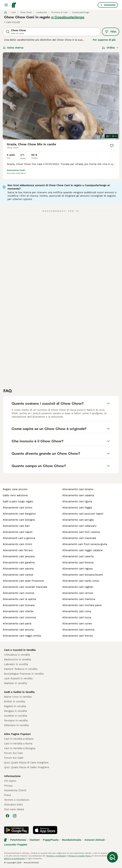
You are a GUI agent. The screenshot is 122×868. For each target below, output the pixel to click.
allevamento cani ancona (18, 630)
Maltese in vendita (15, 683)
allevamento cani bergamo (19, 514)
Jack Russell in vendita (18, 678)
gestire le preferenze (14, 859)
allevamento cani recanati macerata (25, 587)
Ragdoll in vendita (15, 706)
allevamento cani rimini (17, 544)
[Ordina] (110, 48)
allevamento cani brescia (78, 563)
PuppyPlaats (51, 840)
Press (7, 795)
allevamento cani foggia (77, 508)
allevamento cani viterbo (18, 611)
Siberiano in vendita (16, 725)
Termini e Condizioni (17, 800)
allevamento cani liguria (77, 501)
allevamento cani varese (18, 575)
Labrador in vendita (16, 664)
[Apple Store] (45, 830)
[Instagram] (15, 816)
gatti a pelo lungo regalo (18, 501)
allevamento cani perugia (78, 520)
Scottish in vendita (16, 716)
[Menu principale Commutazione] (6, 5)
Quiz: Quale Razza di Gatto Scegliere (27, 767)
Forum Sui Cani (13, 753)
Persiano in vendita (16, 721)
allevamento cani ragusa (77, 569)
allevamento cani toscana (19, 605)
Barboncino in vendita (17, 659)
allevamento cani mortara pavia (82, 605)
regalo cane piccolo (15, 489)
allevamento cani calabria (78, 495)
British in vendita (15, 702)
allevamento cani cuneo (77, 624)
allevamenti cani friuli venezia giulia (85, 544)
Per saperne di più (104, 40)
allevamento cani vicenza (18, 593)
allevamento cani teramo (78, 489)
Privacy (8, 786)
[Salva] (112, 146)
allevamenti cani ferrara (18, 550)
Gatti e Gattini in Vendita (19, 692)
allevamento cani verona (78, 593)
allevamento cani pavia (17, 624)
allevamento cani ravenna (78, 630)
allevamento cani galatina (19, 563)
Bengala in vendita (15, 711)
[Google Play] (16, 830)
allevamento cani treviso (78, 636)
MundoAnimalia (72, 840)
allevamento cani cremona (19, 617)
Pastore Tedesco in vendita (21, 669)
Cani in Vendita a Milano (19, 739)
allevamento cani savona (18, 569)
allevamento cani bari (16, 526)
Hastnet (35, 840)
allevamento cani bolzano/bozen (83, 575)
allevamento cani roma (77, 611)
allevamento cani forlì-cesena (81, 532)
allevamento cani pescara (19, 556)
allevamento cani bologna (19, 520)
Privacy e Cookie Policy (80, 856)
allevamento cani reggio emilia (22, 636)
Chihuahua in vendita (17, 655)
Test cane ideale (14, 809)
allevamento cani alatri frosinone (23, 581)
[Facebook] (7, 816)
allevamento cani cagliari (78, 587)
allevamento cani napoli (18, 532)
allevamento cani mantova (79, 599)
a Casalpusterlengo (68, 17)
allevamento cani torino (18, 508)
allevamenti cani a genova (19, 538)
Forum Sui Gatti (14, 758)
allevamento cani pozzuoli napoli (83, 514)
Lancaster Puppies (16, 845)
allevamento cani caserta (78, 556)
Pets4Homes (18, 840)
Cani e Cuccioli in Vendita (20, 650)
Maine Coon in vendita (18, 697)
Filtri (111, 32)
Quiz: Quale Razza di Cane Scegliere (26, 763)
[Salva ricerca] (112, 857)
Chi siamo (10, 781)
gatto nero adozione (15, 495)
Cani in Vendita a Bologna (20, 748)
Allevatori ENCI (13, 805)
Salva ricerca (13, 48)
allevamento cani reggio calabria (82, 550)
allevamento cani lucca (77, 617)
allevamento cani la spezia (19, 599)
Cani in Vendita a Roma (18, 744)
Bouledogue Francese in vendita (24, 674)
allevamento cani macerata (79, 538)
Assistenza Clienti (15, 790)
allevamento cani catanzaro (79, 526)
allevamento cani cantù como (81, 581)
